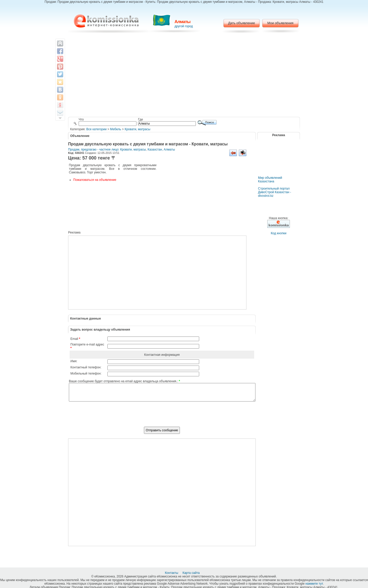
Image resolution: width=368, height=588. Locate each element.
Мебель (116, 129)
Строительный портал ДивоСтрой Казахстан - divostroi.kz (275, 192)
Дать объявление (242, 23)
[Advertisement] (184, 76)
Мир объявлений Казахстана (270, 180)
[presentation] (162, 417)
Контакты (172, 573)
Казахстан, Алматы (161, 150)
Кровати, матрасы (137, 129)
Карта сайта (191, 573)
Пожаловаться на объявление (95, 180)
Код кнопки (279, 233)
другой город (184, 26)
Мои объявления (280, 23)
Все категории (96, 129)
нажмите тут (314, 584)
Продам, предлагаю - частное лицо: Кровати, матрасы (107, 150)
